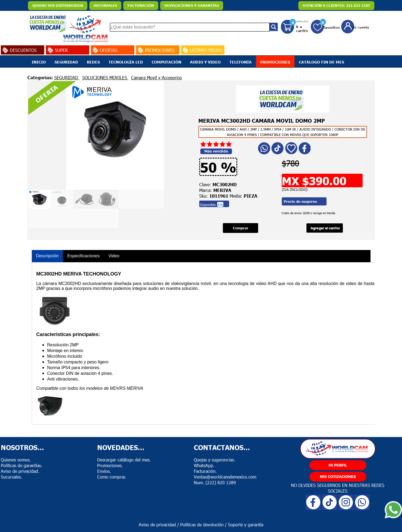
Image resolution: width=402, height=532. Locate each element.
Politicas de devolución (202, 525)
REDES (93, 62)
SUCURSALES (105, 5)
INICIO (39, 62)
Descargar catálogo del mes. (124, 460)
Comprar (241, 228)
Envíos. (104, 471)
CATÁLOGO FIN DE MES (322, 62)
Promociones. (110, 465)
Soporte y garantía (246, 525)
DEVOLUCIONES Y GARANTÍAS (192, 5)
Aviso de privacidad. (20, 471)
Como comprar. (112, 477)
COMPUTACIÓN (167, 62)
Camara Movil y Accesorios (156, 77)
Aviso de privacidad (157, 525)
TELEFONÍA (240, 62)
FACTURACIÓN (141, 5)
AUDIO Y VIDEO (205, 62)
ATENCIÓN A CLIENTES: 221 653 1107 (336, 5)
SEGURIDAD (66, 62)
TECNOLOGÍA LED (126, 62)
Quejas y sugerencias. (215, 460)
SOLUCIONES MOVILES (105, 77)
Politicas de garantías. (22, 465)
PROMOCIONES (275, 62)
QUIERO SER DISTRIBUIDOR (58, 5)
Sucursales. (12, 477)
